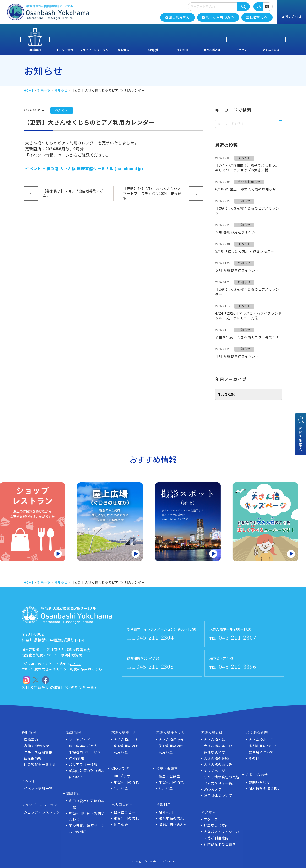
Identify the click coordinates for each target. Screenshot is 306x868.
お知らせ (61, 91)
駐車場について (261, 752)
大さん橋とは (212, 50)
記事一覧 (44, 91)
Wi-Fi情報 (77, 758)
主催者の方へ (257, 17)
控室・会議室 (169, 776)
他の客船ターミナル (40, 765)
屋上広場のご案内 (83, 746)
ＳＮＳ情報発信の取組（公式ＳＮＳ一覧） (60, 688)
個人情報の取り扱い (265, 789)
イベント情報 (65, 50)
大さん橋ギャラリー (175, 740)
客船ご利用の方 (178, 17)
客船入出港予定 (36, 746)
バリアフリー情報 (83, 765)
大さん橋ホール (126, 740)
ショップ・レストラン (94, 50)
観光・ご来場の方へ (218, 17)
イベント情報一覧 (38, 789)
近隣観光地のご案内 (220, 844)
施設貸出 (153, 50)
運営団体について (218, 796)
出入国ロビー (125, 812)
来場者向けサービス (85, 752)
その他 (254, 758)
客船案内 (35, 50)
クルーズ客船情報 (38, 752)
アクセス (241, 50)
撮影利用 (182, 50)
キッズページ (214, 771)
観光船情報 (33, 758)
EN (267, 7)
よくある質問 (271, 50)
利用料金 (121, 752)
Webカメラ (213, 789)
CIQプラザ (122, 776)
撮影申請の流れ (171, 819)
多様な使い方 (214, 752)
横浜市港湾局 (72, 655)
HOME (29, 91)
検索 (244, 6)
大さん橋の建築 (216, 758)
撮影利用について (263, 746)
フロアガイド (80, 740)
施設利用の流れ (126, 746)
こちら (75, 664)
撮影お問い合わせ (173, 825)
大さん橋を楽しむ (218, 746)
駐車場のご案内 (216, 826)
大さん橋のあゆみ (218, 765)
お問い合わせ (259, 782)
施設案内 (124, 50)
